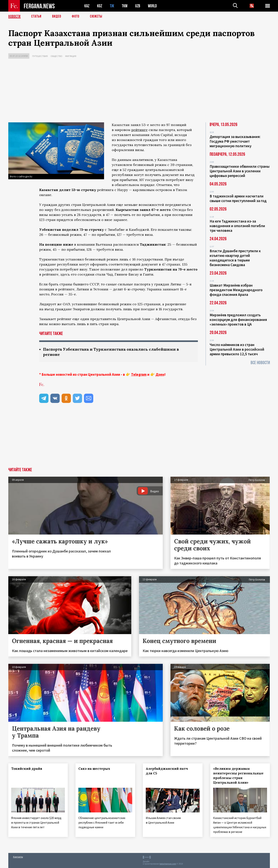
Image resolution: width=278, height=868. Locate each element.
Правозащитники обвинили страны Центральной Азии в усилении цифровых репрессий (240, 171)
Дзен (160, 374)
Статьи (36, 16)
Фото (76, 16)
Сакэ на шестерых (94, 769)
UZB (138, 6)
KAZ (87, 6)
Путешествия (40, 56)
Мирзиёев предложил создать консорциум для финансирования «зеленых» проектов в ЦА (238, 320)
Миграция (71, 56)
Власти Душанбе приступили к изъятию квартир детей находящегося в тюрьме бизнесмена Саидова (235, 258)
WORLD (152, 6)
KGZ (100, 6)
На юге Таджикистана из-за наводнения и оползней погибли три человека (237, 226)
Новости (14, 16)
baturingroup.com (168, 864)
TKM (125, 6)
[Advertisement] (139, 91)
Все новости (260, 363)
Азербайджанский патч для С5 (167, 771)
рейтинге (139, 130)
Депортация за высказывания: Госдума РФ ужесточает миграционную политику (235, 141)
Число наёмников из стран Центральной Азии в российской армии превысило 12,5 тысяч (237, 349)
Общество (56, 56)
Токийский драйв (27, 769)
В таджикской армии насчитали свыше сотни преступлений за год (238, 198)
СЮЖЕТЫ (96, 16)
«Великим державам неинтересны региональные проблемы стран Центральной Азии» (238, 776)
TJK (112, 6)
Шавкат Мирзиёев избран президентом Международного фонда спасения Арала (236, 290)
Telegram (139, 374)
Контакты (18, 857)
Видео (57, 16)
